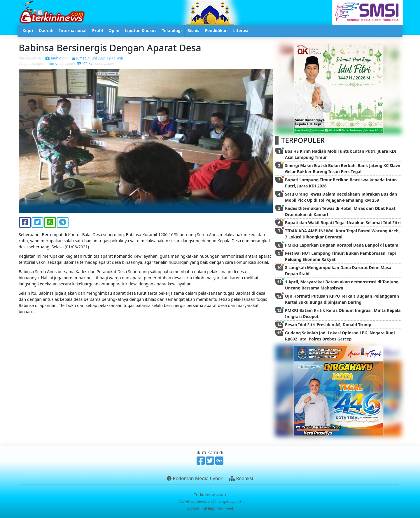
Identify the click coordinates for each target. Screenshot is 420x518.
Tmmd (52, 63)
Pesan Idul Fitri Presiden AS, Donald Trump (328, 325)
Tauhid (54, 58)
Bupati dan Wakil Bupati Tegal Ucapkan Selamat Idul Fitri (343, 223)
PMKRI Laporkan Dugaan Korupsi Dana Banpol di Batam (342, 245)
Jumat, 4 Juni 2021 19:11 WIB (98, 58)
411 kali (85, 63)
